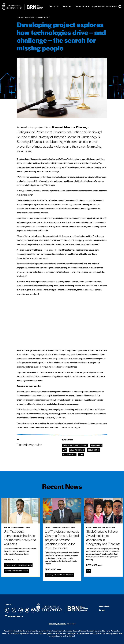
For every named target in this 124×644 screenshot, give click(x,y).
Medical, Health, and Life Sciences (18, 565)
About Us (53, 6)
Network (67, 6)
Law (65, 450)
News (78, 6)
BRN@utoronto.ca (16, 616)
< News (20, 17)
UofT (81, 455)
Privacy (102, 610)
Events (86, 6)
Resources (112, 6)
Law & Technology (77, 450)
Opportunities (98, 6)
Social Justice (94, 450)
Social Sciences (69, 455)
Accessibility (104, 606)
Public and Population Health (16, 571)
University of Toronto (57, 624)
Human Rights (96, 445)
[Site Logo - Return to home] (22, 6)
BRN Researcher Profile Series (75, 445)
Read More (12, 559)
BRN (89, 571)
